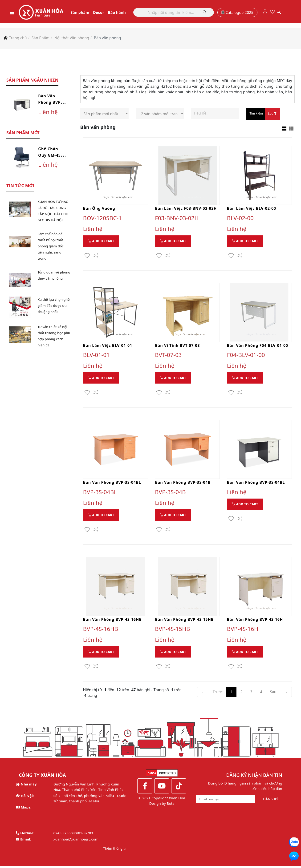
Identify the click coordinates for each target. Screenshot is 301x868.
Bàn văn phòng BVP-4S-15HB (184, 621)
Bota (170, 805)
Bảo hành (120, 13)
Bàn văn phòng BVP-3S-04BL (50, 103)
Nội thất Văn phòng (72, 39)
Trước (217, 694)
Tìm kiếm (256, 115)
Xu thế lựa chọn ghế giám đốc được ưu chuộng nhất (54, 307)
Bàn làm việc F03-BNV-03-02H (186, 210)
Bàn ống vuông (99, 210)
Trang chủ (18, 39)
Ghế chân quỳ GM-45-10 (50, 156)
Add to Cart (101, 242)
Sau (273, 694)
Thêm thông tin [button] (115, 850)
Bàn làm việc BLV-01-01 (108, 347)
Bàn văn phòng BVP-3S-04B (183, 484)
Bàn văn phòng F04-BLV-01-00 (257, 347)
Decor (102, 13)
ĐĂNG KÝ (271, 801)
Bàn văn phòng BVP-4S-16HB (112, 621)
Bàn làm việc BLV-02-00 (251, 210)
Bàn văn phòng (108, 39)
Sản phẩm (83, 13)
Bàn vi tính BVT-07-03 (177, 347)
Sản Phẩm (41, 39)
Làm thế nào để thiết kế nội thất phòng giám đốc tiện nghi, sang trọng (51, 247)
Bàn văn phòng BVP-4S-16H (255, 621)
